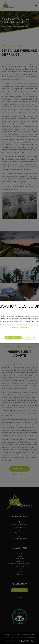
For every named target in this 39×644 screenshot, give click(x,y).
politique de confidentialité (20, 328)
